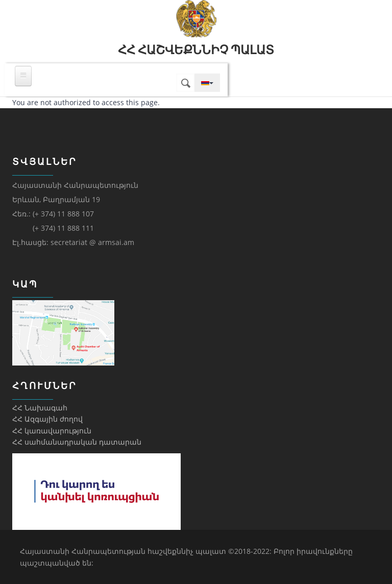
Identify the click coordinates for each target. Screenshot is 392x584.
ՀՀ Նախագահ (40, 408)
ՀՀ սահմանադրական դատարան (77, 442)
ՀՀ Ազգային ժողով (47, 419)
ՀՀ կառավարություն (52, 431)
